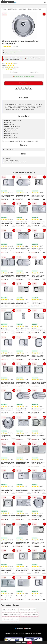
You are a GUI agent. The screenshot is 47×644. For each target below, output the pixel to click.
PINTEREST (28, 629)
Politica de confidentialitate (24, 634)
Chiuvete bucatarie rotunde (27, 610)
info (14, 199)
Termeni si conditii (10, 634)
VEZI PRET (24, 83)
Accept (30, 643)
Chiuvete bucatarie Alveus (34, 9)
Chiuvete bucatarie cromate (30, 614)
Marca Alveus (23, 9)
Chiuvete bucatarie (13, 9)
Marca (4, 9)
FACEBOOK (19, 629)
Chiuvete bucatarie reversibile (11, 614)
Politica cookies (37, 634)
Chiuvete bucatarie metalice (11, 619)
